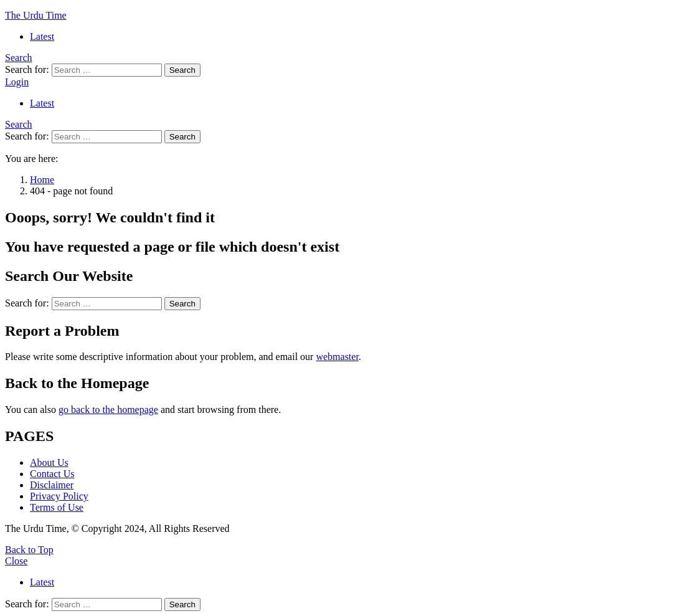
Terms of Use (57, 507)
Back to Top (29, 550)
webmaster (337, 357)
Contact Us (52, 474)
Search (182, 70)
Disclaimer (52, 485)
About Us (49, 462)
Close (16, 561)
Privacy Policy (59, 496)
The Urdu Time (36, 15)
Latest (42, 36)
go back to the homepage (108, 410)
